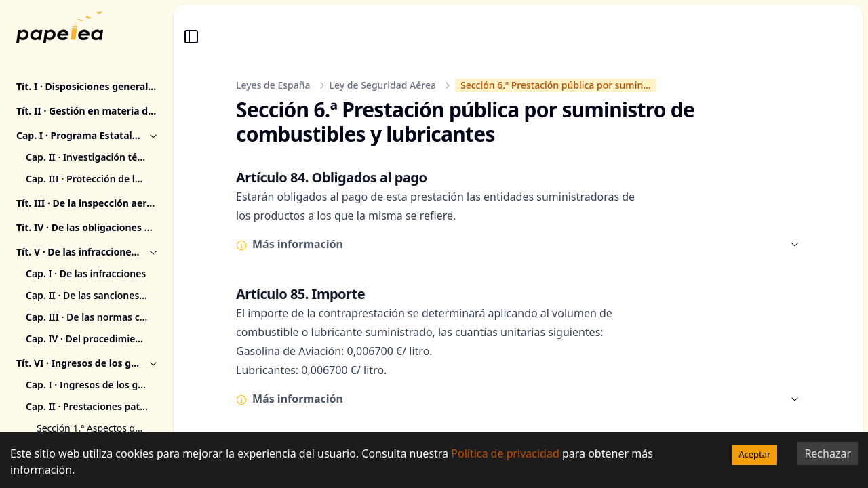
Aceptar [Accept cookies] (754, 454)
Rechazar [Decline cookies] (828, 453)
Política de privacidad (505, 453)
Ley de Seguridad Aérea (383, 85)
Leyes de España (273, 85)
